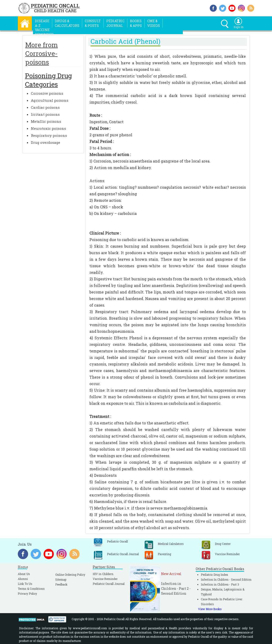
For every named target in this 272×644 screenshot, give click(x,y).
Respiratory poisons (49, 135)
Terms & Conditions (31, 589)
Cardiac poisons (45, 107)
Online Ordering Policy (70, 575)
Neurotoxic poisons (48, 128)
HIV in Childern (103, 574)
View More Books (210, 609)
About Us (24, 574)
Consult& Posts (93, 23)
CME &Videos (154, 23)
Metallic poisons (46, 121)
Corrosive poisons (47, 93)
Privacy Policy (27, 593)
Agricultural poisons (50, 100)
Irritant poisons (45, 114)
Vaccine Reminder (105, 579)
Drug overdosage (46, 142)
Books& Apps (136, 23)
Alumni (23, 579)
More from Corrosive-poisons (42, 53)
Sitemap (61, 579)
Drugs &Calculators (67, 23)
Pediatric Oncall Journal (109, 584)
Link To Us (25, 584)
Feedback (61, 584)
